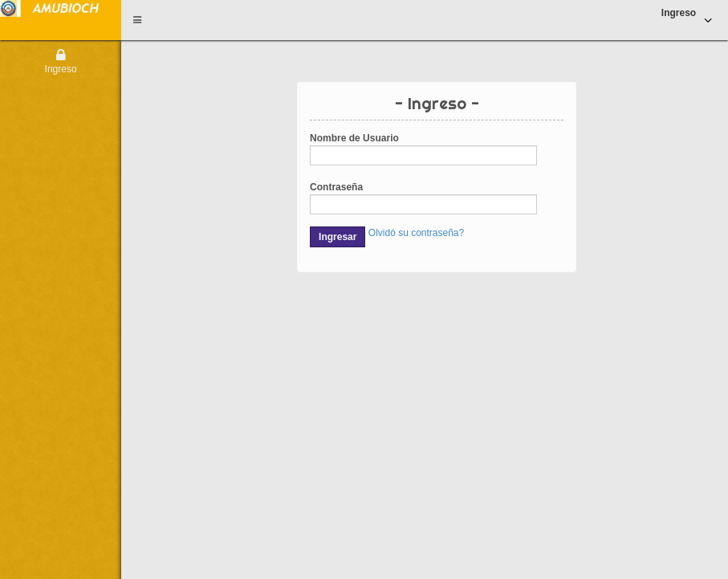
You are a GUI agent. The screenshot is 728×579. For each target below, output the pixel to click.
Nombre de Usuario (354, 138)
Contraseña (336, 187)
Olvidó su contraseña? (416, 233)
